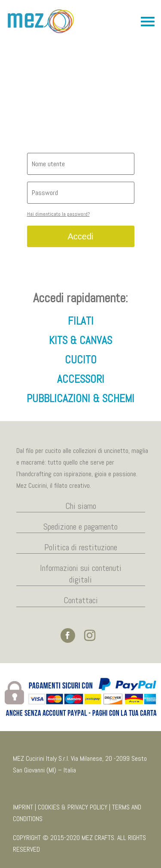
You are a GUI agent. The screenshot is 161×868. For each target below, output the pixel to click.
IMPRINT (23, 807)
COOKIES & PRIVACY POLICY (73, 807)
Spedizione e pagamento (80, 527)
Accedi (80, 236)
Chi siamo (81, 506)
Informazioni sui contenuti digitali (81, 574)
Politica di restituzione (81, 547)
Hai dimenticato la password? (58, 214)
